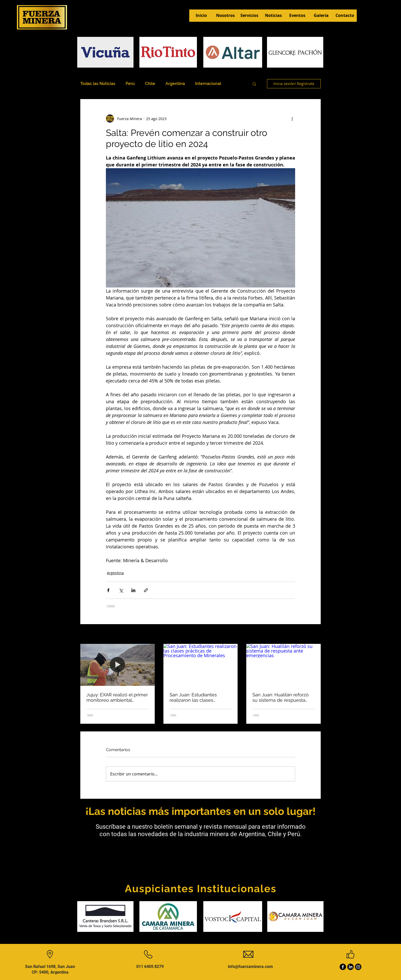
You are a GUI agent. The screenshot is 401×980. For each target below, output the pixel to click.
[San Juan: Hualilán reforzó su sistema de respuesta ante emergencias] (283, 665)
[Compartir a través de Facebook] (108, 590)
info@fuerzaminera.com (250, 967)
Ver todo (314, 635)
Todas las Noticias (98, 84)
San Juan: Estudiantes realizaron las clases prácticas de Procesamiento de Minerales (200, 697)
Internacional (208, 84)
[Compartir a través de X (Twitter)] (121, 590)
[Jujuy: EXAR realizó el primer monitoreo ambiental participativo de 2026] (118, 665)
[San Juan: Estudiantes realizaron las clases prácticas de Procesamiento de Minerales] (201, 665)
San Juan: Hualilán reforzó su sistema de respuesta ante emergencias (281, 697)
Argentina (175, 84)
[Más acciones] (292, 119)
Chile (150, 84)
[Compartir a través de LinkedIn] (133, 590)
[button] (254, 84)
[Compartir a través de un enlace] (146, 590)
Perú (130, 84)
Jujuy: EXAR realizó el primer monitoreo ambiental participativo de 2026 (117, 697)
